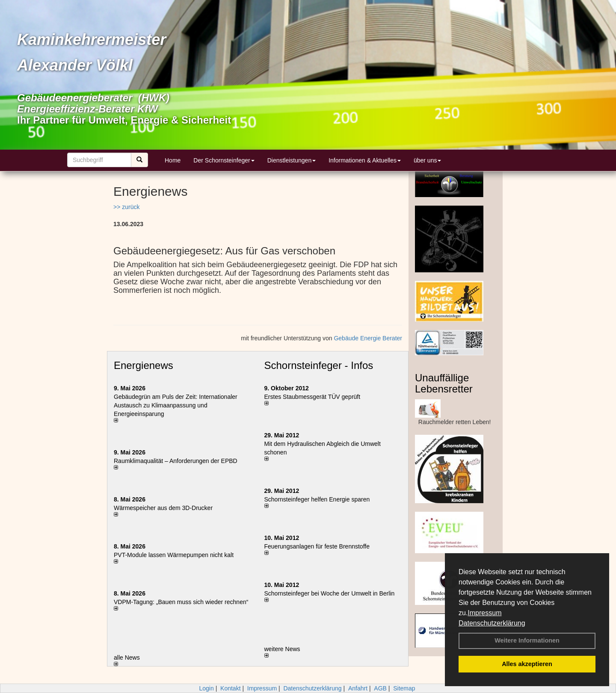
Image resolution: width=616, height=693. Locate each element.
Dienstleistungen (292, 160)
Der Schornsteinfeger (224, 160)
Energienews (144, 365)
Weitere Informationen (527, 640)
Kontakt (230, 688)
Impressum (484, 613)
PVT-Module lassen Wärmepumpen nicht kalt (174, 555)
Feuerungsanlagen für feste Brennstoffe (317, 546)
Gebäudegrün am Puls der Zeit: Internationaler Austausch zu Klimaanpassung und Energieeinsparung (176, 405)
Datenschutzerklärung (492, 623)
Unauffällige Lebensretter (444, 383)
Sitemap (404, 688)
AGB (380, 688)
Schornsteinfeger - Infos (319, 365)
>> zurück (126, 207)
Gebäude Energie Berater (368, 338)
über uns (427, 160)
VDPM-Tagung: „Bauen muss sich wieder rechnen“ (181, 602)
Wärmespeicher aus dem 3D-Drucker (163, 508)
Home (173, 160)
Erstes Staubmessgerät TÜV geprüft (312, 397)
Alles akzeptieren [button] (527, 664)
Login (206, 688)
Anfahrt (358, 688)
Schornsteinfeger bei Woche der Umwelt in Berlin (330, 593)
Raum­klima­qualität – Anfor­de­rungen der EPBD (176, 461)
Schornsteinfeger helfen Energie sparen (317, 499)
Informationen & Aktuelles (365, 160)
